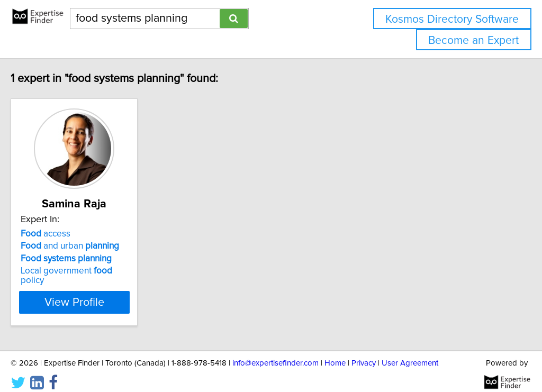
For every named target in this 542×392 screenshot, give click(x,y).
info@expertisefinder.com (275, 354)
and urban (92, 246)
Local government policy (101, 271)
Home (335, 354)
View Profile (110, 293)
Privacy (364, 354)
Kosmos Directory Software (452, 19)
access (68, 234)
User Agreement (410, 354)
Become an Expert (473, 40)
